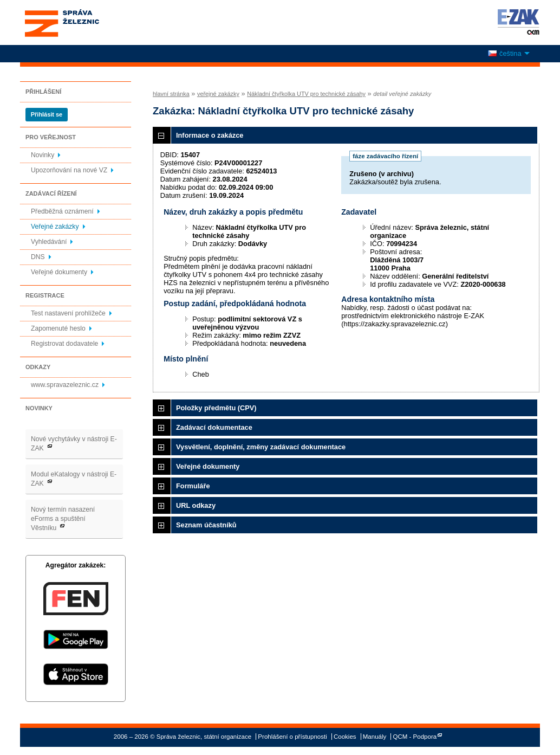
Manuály (375, 737)
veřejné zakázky (218, 94)
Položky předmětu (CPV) (216, 408)
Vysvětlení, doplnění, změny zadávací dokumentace (261, 447)
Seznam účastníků (206, 525)
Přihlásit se (47, 114)
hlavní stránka (171, 94)
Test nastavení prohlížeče (68, 313)
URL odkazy (196, 505)
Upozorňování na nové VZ (69, 170)
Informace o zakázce (210, 135)
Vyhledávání (49, 242)
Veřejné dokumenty (59, 272)
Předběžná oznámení (62, 211)
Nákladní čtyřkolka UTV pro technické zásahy (306, 94)
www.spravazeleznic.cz (65, 385)
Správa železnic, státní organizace (82, 22)
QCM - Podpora (415, 737)
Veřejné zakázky (55, 227)
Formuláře (193, 486)
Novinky (43, 155)
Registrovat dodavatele (64, 344)
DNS (38, 257)
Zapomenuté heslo (58, 328)
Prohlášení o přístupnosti (292, 737)
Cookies (345, 737)
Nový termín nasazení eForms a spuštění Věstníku (63, 519)
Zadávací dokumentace (214, 427)
